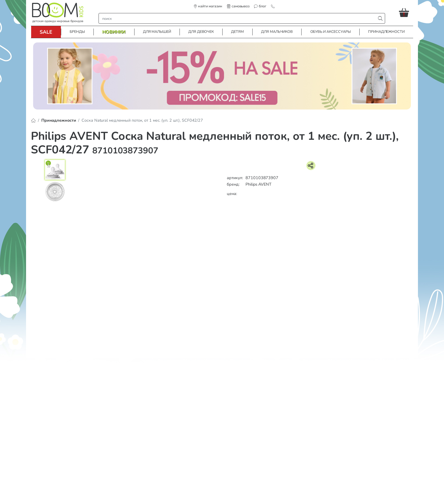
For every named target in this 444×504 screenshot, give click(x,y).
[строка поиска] (239, 18)
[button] (406, 12)
